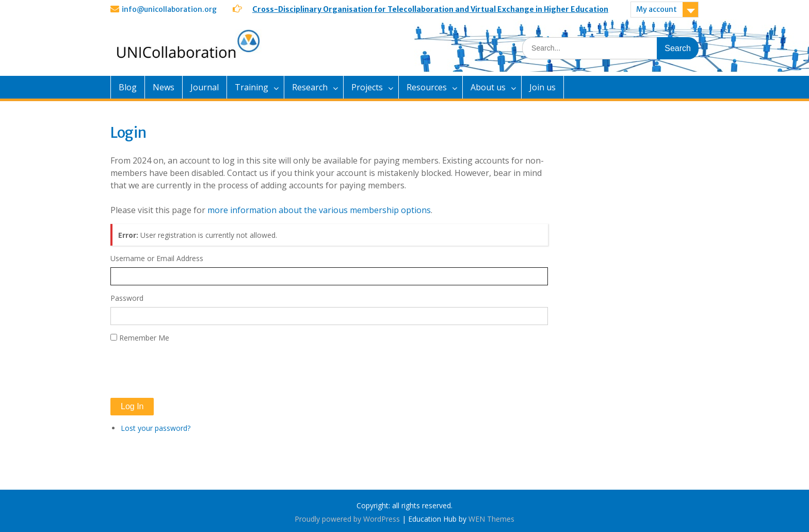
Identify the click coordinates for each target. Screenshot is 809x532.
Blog (128, 87)
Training (252, 87)
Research (310, 87)
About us (488, 87)
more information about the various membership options (319, 210)
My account (657, 9)
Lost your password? (156, 428)
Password (127, 298)
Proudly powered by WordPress (347, 519)
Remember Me (144, 338)
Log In (132, 406)
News (164, 87)
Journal (205, 87)
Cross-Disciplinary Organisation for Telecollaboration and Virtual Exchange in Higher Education (430, 9)
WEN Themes (491, 519)
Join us (543, 87)
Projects (367, 87)
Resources (427, 87)
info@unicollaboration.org (169, 9)
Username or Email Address (157, 258)
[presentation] (189, 370)
